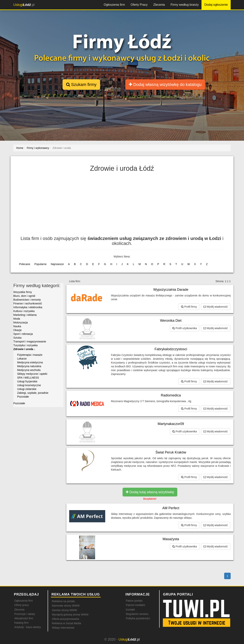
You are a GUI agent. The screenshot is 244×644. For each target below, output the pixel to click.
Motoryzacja (20, 322)
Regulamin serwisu (137, 614)
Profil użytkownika (185, 328)
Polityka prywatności (138, 618)
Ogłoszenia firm (114, 5)
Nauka (17, 326)
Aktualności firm (24, 618)
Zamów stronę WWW (64, 610)
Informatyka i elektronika (28, 307)
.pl (24, 5)
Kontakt (130, 610)
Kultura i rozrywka (24, 311)
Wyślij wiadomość (216, 307)
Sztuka (17, 338)
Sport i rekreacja (23, 334)
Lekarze (22, 359)
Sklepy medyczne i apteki (32, 374)
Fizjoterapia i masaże (30, 355)
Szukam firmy (81, 85)
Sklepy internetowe (63, 628)
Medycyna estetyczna (30, 362)
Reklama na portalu (63, 601)
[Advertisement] (122, 206)
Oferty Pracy (139, 5)
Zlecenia (159, 5)
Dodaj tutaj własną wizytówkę (150, 492)
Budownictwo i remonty (27, 300)
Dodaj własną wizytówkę (165, 85)
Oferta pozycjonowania (65, 619)
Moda (17, 319)
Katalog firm (21, 623)
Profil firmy (189, 307)
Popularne (40, 264)
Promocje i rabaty (25, 614)
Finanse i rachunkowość (28, 303)
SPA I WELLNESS (28, 378)
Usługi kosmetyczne (29, 385)
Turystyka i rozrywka (25, 345)
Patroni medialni (135, 605)
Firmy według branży (185, 5)
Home (20, 148)
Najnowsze (57, 264)
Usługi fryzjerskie (27, 381)
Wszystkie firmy (23, 292)
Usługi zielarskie (27, 389)
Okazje (18, 330)
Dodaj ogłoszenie (216, 5)
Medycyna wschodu (29, 370)
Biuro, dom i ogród (24, 296)
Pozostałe (23, 397)
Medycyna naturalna (29, 366)
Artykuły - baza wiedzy (28, 627)
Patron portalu (134, 601)
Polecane (25, 264)
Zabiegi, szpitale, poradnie (33, 393)
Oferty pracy (22, 605)
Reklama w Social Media (66, 623)
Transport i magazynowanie (30, 341)
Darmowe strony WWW (66, 606)
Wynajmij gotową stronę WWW (70, 615)
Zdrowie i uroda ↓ (24, 349)
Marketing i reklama (25, 315)
